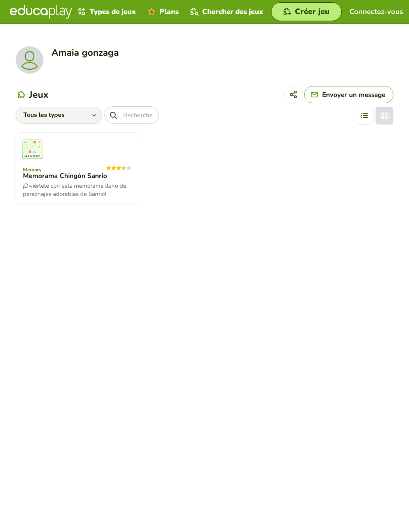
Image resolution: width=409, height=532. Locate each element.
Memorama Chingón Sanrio (65, 176)
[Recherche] (132, 115)
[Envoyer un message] (349, 95)
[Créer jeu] (306, 12)
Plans (162, 12)
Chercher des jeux (226, 12)
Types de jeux (106, 12)
